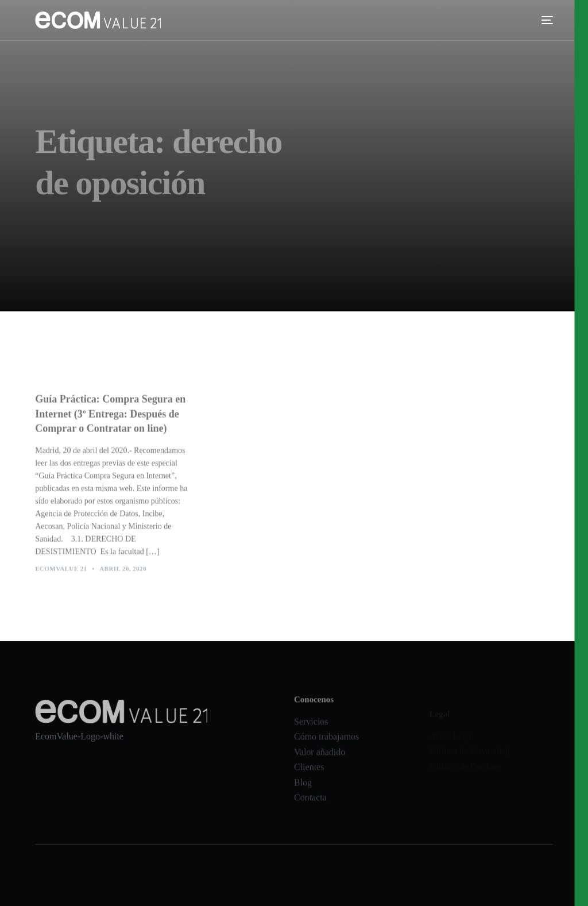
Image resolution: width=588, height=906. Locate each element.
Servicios (311, 729)
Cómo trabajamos (326, 744)
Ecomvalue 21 (61, 572)
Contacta (310, 806)
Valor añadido (320, 760)
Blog (303, 790)
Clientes (309, 775)
